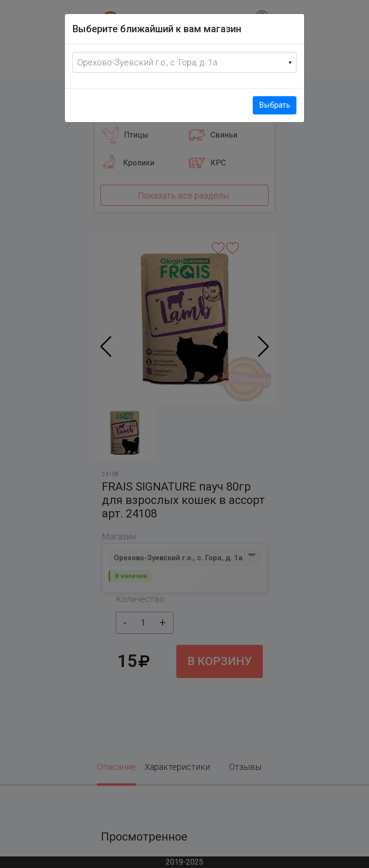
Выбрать (275, 105)
